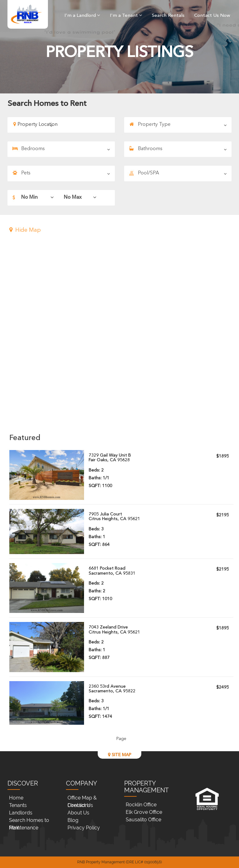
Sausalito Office (143, 820)
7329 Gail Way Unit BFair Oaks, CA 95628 (110, 458)
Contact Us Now (212, 16)
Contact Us (80, 805)
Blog (73, 820)
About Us (78, 813)
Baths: (99, 478)
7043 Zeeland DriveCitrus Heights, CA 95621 (114, 630)
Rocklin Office (141, 805)
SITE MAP (120, 755)
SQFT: (100, 486)
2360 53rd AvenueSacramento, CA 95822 (112, 689)
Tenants (18, 805)
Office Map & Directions (82, 798)
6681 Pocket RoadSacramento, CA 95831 (112, 571)
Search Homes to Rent (29, 821)
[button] (121, 230)
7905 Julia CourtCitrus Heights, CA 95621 (114, 517)
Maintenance (24, 828)
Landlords (21, 813)
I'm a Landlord (82, 16)
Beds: (96, 470)
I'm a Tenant (126, 16)
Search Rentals (168, 16)
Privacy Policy (84, 828)
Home (16, 798)
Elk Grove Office (144, 812)
